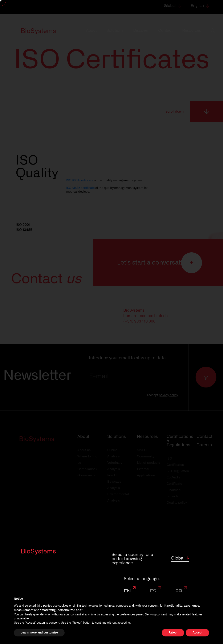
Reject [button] (173, 632)
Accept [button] (197, 632)
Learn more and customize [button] (39, 632)
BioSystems (38, 552)
